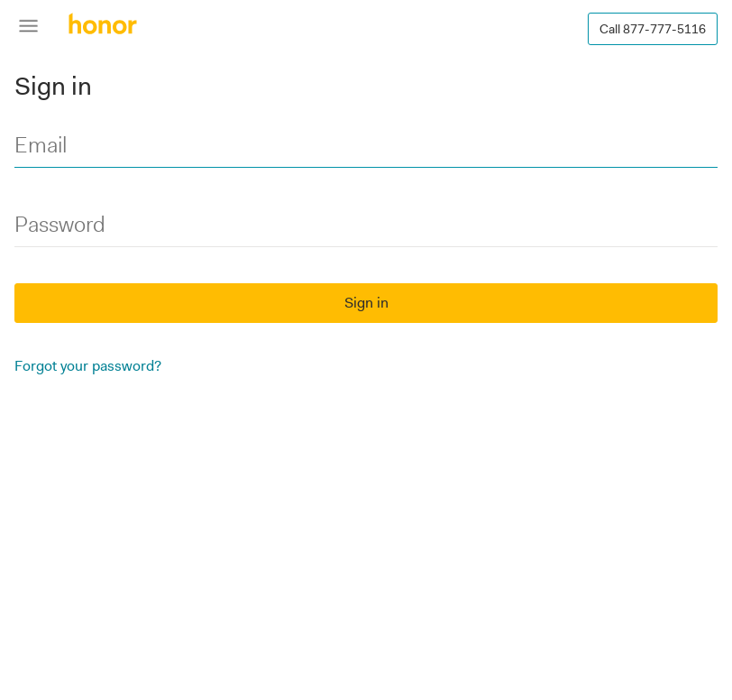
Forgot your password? (88, 366)
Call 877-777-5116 (653, 29)
